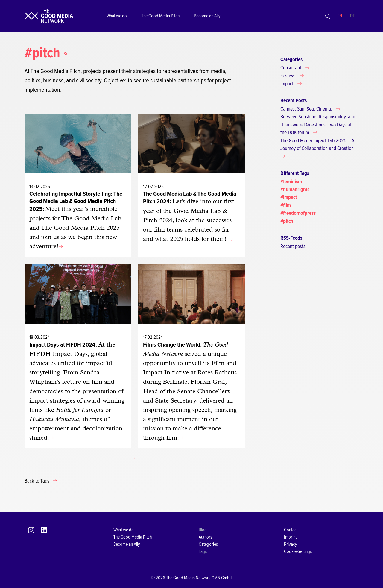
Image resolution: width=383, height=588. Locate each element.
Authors (205, 537)
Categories (208, 544)
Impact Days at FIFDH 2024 (62, 345)
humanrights (296, 189)
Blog (203, 530)
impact (290, 197)
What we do (117, 16)
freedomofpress (299, 213)
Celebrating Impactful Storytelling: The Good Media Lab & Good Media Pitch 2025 (76, 201)
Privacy (291, 544)
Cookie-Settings (298, 551)
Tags (203, 551)
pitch (288, 221)
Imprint (290, 537)
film (287, 205)
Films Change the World (172, 345)
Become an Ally (207, 16)
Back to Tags (38, 481)
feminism (292, 182)
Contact (291, 530)
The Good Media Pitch (160, 16)
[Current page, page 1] (135, 459)
